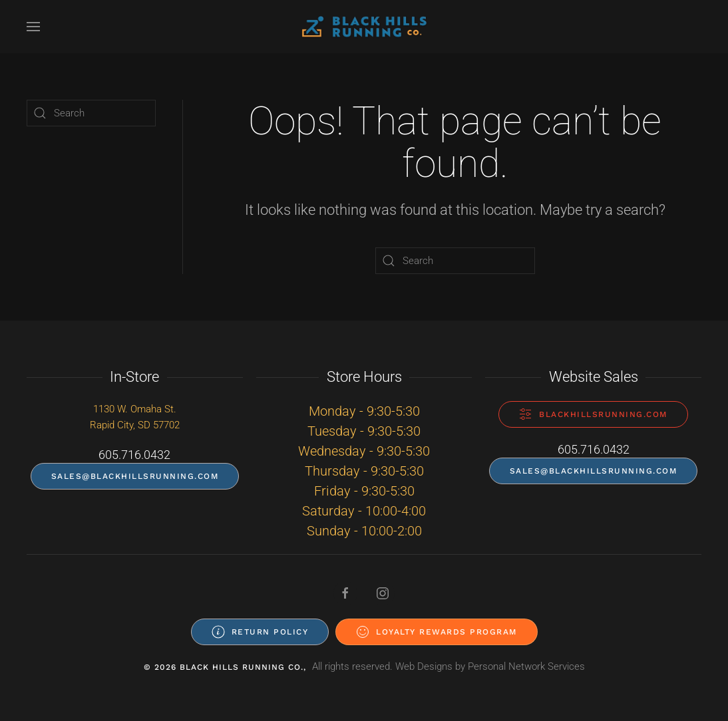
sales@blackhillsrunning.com (135, 476)
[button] (33, 27)
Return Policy (260, 632)
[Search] (455, 261)
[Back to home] (364, 27)
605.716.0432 (134, 455)
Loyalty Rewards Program (437, 632)
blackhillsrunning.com (593, 414)
